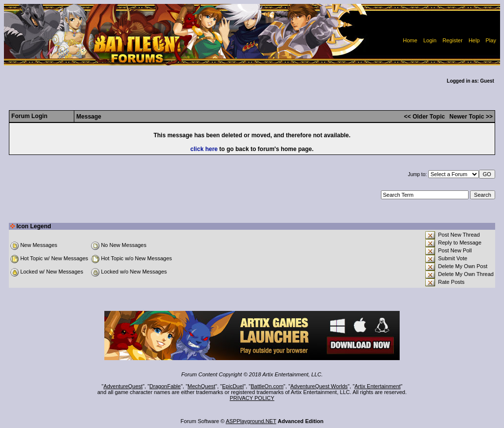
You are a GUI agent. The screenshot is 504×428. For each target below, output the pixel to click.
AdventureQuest (123, 386)
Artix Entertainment (378, 386)
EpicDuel (233, 386)
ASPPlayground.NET (251, 421)
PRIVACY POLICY (252, 398)
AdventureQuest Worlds (319, 386)
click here (204, 149)
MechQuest (201, 386)
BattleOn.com (267, 386)
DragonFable (165, 386)
